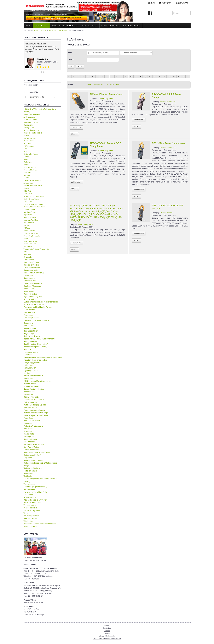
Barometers (28, 125)
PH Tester (27, 228)
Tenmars (27, 175)
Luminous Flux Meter (31, 220)
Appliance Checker (31, 122)
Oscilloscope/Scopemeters (34, 400)
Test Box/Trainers (30, 471)
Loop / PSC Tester (30, 217)
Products (41, 26)
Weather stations (30, 518)
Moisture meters (30, 384)
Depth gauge (29, 291)
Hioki (25, 151)
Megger (26, 165)
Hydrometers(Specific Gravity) (35, 347)
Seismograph (29, 437)
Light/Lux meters (30, 368)
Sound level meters (31, 450)
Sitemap (107, 625)
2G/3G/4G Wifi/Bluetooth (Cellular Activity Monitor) (40, 110)
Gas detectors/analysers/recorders (37, 320)
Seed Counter (29, 434)
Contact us (107, 628)
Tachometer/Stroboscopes (34, 468)
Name (89, 84)
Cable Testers (29, 260)
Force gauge (28, 315)
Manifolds (27, 373)
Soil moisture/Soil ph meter (34, 444)
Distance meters (30, 299)
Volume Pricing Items (32, 511)
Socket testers (29, 442)
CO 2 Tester (28, 191)
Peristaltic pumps (30, 408)
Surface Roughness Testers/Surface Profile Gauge (40, 464)
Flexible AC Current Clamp (33, 204)
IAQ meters (28, 349)
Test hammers (29, 474)
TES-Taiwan (63, 31)
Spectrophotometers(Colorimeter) (37, 452)
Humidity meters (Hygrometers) (36, 344)
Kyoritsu (27, 157)
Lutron (26, 159)
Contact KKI (90, 26)
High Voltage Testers (32, 336)
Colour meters (29, 278)
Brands (26, 136)
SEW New (27, 173)
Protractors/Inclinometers (33, 426)
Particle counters (30, 402)
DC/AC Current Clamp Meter (34, 196)
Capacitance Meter (31, 270)
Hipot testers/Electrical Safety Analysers (39, 339)
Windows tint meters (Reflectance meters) (40, 524)
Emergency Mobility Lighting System (38, 307)
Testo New (27, 254)
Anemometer (28, 183)
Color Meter (28, 194)
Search (151, 3)
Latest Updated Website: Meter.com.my (107, 639)
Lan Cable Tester (30, 212)
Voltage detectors (30, 508)
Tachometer (28, 246)
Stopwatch (28, 458)
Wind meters (28, 521)
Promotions (28, 423)
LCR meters (28, 365)
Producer (105, 84)
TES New (27, 178)
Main (28, 26)
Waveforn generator (31, 516)
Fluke (26, 149)
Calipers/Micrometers (32, 268)
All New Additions (30, 120)
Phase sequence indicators (34, 410)
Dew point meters (30, 294)
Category (96, 84)
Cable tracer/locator (31, 262)
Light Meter (28, 215)
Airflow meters (29, 117)
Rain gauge (28, 429)
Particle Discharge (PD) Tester (35, 405)
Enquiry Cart (107, 633)
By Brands (52, 31)
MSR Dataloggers (30, 167)
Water (26, 513)
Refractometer (29, 431)
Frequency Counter (31, 318)
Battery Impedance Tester (33, 186)
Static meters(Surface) (32, 455)
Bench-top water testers (33, 133)
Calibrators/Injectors (31, 265)
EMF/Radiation (29, 310)
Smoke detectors (30, 439)
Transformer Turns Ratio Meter (36, 492)
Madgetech (28, 162)
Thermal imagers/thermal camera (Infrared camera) (40, 480)
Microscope (28, 378)
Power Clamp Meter (31, 233)
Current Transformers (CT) (34, 283)
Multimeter (27, 225)
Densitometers (29, 289)
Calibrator (27, 188)
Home (36, 31)
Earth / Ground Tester (31, 199)
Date (117, 84)
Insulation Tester (29, 209)
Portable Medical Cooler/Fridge (36, 413)
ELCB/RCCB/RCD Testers (34, 305)
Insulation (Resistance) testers (35, 360)
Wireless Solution (30, 526)
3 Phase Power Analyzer (32, 180)
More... (74, 134)
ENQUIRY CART (165, 3)
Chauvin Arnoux (29, 141)
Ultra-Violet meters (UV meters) (36, 500)
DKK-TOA (27, 143)
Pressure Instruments (32, 421)
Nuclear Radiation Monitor (34, 389)
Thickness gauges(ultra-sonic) (35, 487)
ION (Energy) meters (32, 363)
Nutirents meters (30, 392)
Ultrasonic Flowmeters (32, 503)
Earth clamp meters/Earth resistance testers (41, 302)
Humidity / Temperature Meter (34, 207)
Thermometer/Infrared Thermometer (36, 249)
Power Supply (29, 418)
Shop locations (110, 26)
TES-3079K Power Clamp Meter (169, 143)
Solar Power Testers (31, 447)
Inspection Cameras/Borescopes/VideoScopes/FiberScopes (42, 356)
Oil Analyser (28, 394)
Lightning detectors (31, 371)
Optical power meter (31, 397)
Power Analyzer (29, 231)
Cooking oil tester (30, 281)
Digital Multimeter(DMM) (33, 297)
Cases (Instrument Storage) (34, 273)
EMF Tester (28, 202)
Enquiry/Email (182, 3)
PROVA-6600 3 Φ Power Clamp (106, 94)
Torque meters (29, 489)
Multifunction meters (31, 386)
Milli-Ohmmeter (29, 223)
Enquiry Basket (132, 26)
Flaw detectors (29, 312)
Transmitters (28, 495)
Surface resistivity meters (33, 460)
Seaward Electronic (31, 170)
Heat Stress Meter (31, 331)
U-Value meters (30, 497)
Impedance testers (31, 352)
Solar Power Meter (30, 241)
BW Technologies (30, 138)
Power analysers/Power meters (36, 415)
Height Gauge (29, 334)
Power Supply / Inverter (32, 236)
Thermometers (29, 484)
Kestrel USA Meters (31, 154)
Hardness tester (30, 328)
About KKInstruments (65, 26)
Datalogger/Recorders (32, 286)
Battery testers (29, 128)
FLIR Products (29, 146)
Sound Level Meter (30, 244)
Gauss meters (29, 323)
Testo (25, 252)
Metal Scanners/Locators (33, 376)
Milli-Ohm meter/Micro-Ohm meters (37, 381)
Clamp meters (29, 275)
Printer (26, 239)
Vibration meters (30, 505)
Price (112, 84)
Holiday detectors (30, 342)
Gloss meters (29, 326)
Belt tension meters (31, 130)
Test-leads (28, 476)
